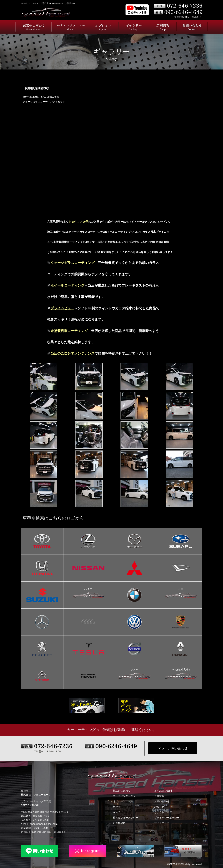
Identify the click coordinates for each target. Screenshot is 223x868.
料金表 (117, 807)
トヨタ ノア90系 (78, 222)
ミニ (181, 589)
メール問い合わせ (173, 748)
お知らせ (159, 807)
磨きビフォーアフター (126, 818)
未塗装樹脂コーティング (69, 331)
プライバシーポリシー (167, 818)
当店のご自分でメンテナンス (73, 353)
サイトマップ (162, 823)
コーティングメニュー (126, 796)
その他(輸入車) (181, 670)
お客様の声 (119, 823)
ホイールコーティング (67, 285)
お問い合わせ (162, 801)
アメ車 (134, 670)
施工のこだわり (122, 791)
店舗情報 (159, 796)
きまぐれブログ (163, 812)
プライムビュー (62, 308)
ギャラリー (119, 812)
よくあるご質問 (163, 791)
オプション (119, 801)
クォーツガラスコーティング (73, 263)
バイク (88, 589)
